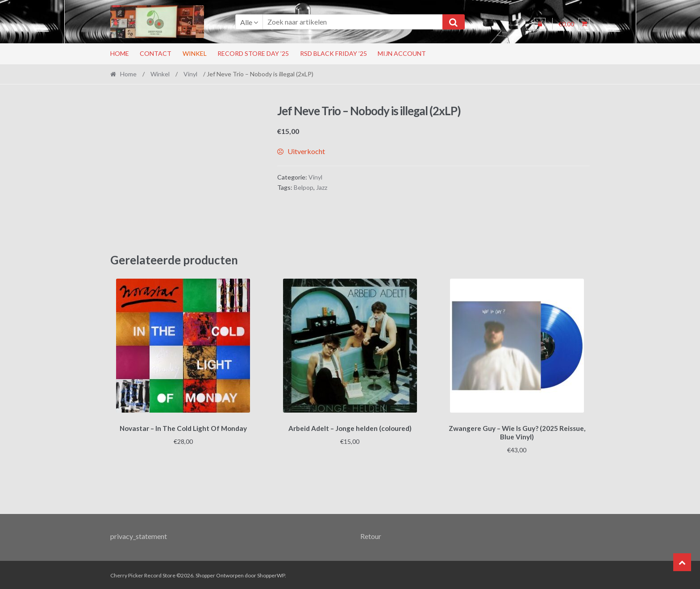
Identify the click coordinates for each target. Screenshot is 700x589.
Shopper (205, 574)
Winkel (195, 53)
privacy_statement (139, 535)
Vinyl (190, 74)
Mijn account (402, 53)
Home (120, 53)
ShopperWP (271, 574)
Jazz (322, 187)
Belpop (304, 187)
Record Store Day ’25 (253, 53)
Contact (156, 53)
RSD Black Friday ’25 (333, 53)
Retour (371, 535)
